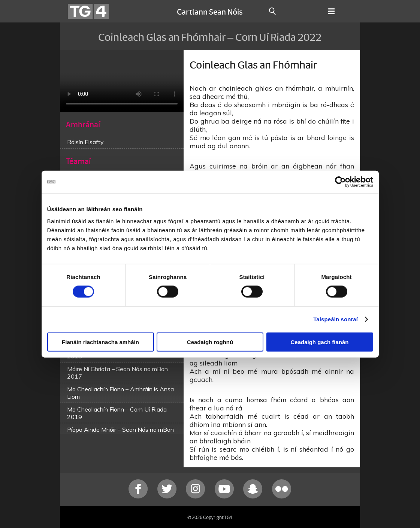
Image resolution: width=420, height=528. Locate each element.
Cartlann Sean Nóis (210, 11)
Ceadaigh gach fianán (319, 342)
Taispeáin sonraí (336, 319)
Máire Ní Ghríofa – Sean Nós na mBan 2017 (117, 373)
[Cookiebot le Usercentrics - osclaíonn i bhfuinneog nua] (340, 182)
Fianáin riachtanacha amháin (100, 342)
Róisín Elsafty (85, 142)
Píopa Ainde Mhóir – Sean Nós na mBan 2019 (120, 433)
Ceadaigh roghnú (210, 342)
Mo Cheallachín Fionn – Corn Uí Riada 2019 (117, 413)
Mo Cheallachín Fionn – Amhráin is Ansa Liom (120, 393)
